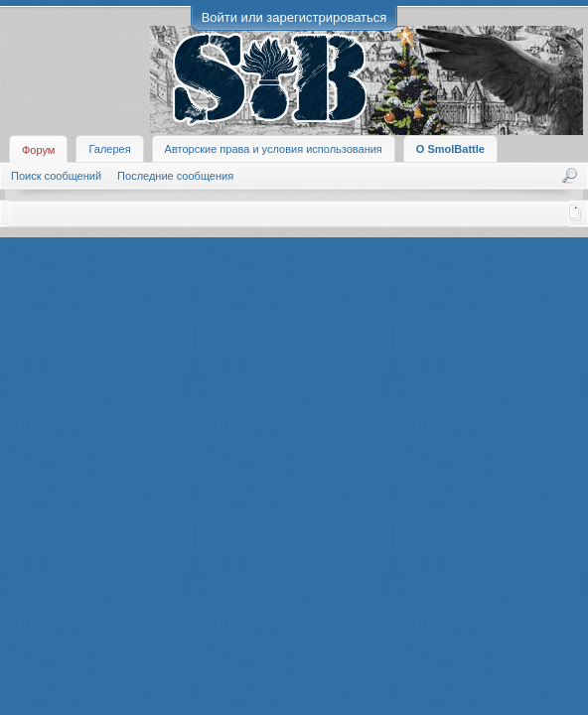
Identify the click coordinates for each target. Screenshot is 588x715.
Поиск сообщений (56, 176)
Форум (38, 150)
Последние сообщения (175, 176)
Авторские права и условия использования (274, 149)
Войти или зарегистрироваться (294, 17)
